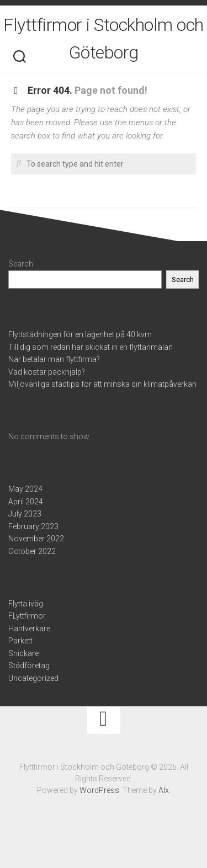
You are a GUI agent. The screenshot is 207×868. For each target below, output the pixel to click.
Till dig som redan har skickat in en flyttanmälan (91, 347)
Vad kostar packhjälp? (47, 372)
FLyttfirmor (27, 616)
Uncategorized (33, 678)
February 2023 (33, 526)
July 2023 (25, 514)
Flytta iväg (26, 604)
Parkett (20, 641)
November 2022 (36, 539)
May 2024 (25, 489)
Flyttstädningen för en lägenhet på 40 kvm (80, 334)
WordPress (99, 790)
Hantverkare (29, 629)
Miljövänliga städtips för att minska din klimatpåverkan (102, 384)
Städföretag (29, 665)
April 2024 (26, 502)
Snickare (23, 653)
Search (21, 264)
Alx (164, 790)
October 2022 (32, 551)
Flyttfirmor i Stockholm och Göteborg (104, 39)
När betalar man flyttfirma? (54, 359)
